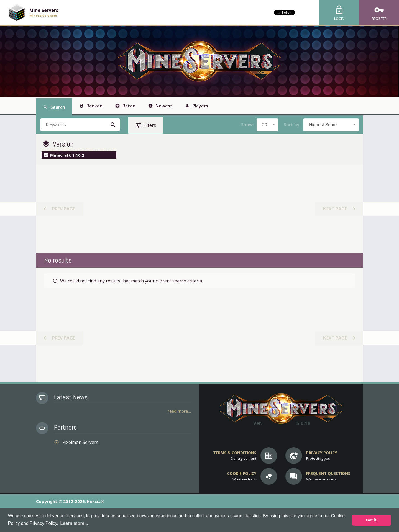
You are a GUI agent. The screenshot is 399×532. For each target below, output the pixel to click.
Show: (247, 125)
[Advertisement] (199, 209)
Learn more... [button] (74, 523)
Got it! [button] (372, 520)
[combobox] (267, 125)
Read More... (179, 411)
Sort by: (292, 125)
